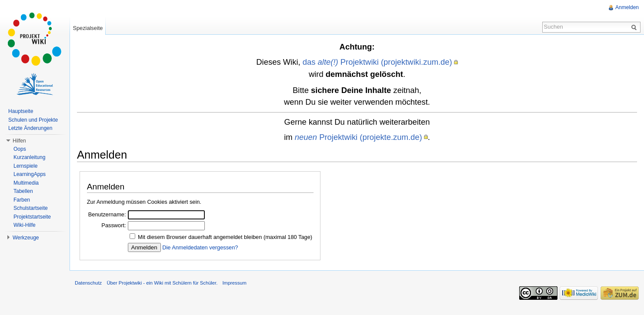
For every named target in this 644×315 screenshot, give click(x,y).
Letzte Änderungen (30, 128)
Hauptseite (21, 111)
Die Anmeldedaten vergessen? (200, 247)
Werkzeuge (26, 238)
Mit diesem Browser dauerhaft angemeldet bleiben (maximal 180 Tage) (225, 237)
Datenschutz (88, 283)
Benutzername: (107, 214)
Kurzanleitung (29, 157)
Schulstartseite (31, 208)
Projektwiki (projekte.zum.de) (359, 137)
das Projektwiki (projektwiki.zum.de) (377, 62)
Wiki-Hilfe (25, 225)
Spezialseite (88, 28)
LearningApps (30, 174)
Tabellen (23, 191)
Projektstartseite (32, 217)
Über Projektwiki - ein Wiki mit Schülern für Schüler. (162, 283)
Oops (20, 149)
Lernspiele (25, 166)
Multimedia (26, 183)
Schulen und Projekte (33, 120)
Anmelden (627, 7)
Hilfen (19, 141)
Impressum (234, 283)
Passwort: (113, 225)
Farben (22, 200)
